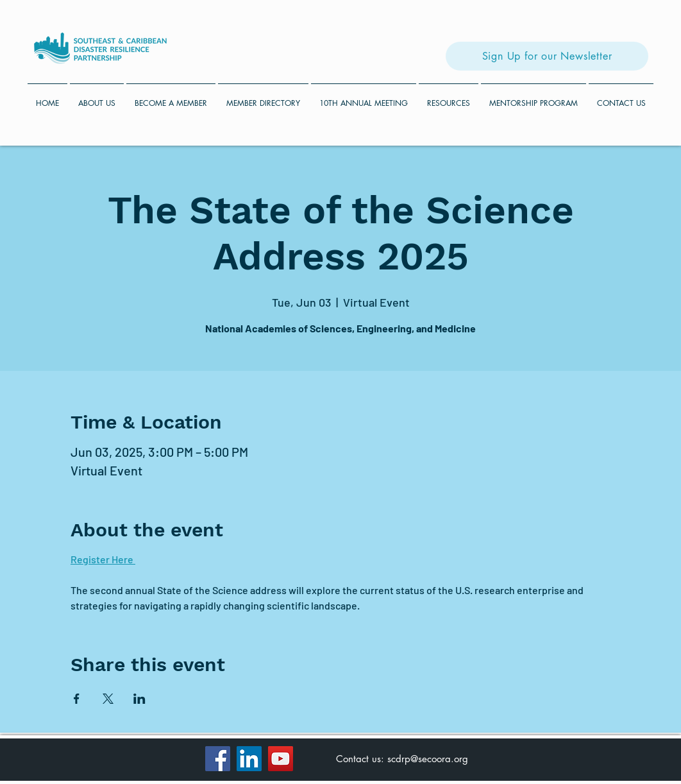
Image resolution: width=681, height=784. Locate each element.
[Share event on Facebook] (77, 699)
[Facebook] (218, 759)
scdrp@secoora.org (428, 759)
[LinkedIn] (249, 759)
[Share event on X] (108, 699)
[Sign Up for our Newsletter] (547, 56)
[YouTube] (281, 759)
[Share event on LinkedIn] (139, 699)
